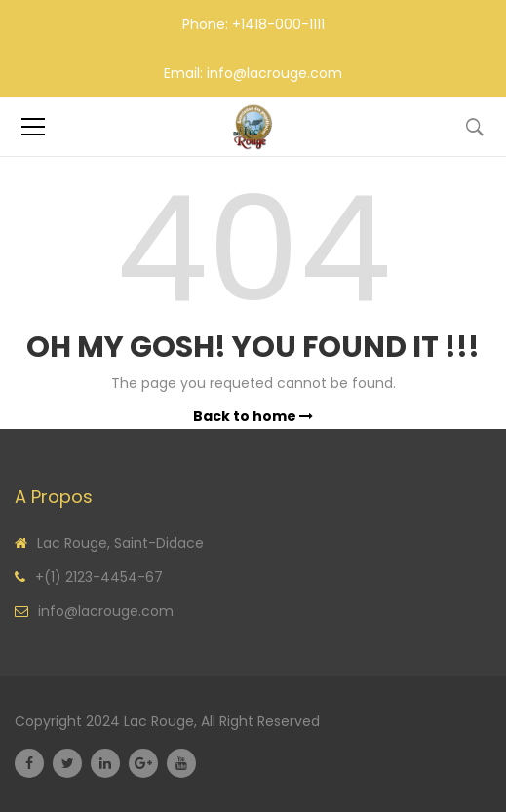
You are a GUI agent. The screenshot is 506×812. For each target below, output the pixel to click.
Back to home (253, 416)
